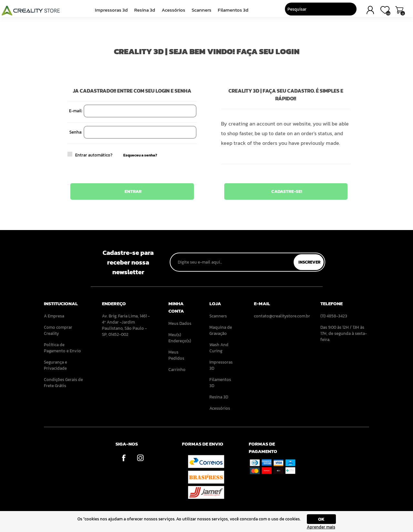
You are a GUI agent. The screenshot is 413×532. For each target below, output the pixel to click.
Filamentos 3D (231, 12)
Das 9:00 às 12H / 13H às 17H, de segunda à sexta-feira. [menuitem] (344, 333)
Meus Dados (180, 323)
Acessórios (173, 12)
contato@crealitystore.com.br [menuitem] (278, 316)
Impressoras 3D (114, 12)
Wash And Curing (219, 348)
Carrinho (393, 12)
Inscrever (309, 262)
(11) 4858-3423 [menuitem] (334, 316)
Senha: (76, 132)
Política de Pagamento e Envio (62, 348)
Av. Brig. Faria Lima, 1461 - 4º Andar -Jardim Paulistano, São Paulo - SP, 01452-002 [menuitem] (126, 325)
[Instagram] (140, 458)
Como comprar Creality (58, 330)
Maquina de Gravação (221, 330)
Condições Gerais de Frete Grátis (63, 383)
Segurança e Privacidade (55, 365)
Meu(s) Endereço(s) (180, 338)
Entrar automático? (79, 155)
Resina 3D (146, 12)
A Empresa (54, 316)
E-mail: (76, 111)
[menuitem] (64, 316)
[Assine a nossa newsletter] (232, 262)
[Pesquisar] (307, 11)
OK (321, 519)
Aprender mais (321, 527)
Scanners (201, 12)
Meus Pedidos (176, 355)
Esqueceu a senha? (140, 155)
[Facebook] (124, 458)
